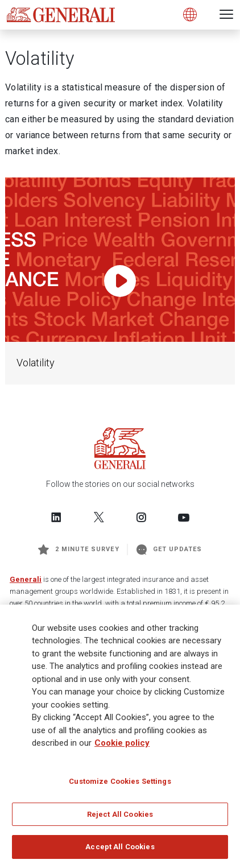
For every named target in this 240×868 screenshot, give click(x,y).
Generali (26, 579)
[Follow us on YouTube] (184, 517)
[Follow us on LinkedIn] (56, 517)
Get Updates (169, 549)
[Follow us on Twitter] (99, 517)
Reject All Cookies (120, 818)
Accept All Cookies (120, 851)
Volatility (36, 363)
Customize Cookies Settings (120, 785)
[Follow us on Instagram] (141, 517)
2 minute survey (79, 549)
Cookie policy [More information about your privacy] (122, 747)
